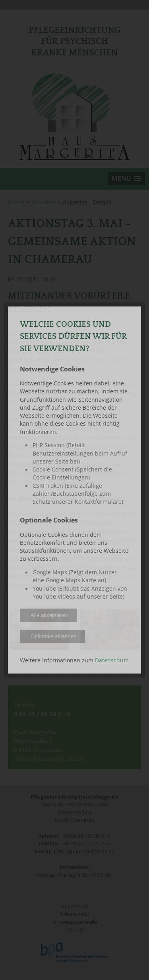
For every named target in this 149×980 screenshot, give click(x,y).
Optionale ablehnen (54, 636)
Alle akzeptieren (49, 615)
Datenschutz (112, 660)
